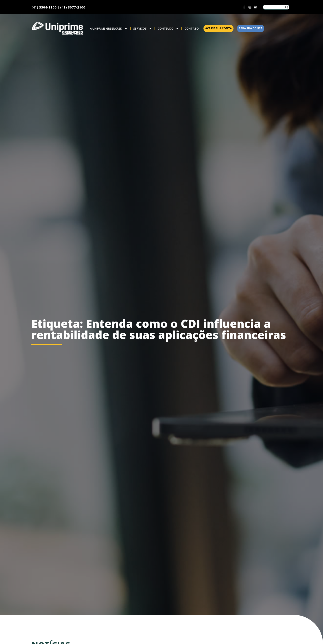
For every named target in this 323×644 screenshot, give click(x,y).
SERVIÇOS (143, 29)
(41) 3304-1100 (44, 7)
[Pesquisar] (287, 7)
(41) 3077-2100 (73, 7)
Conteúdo (168, 29)
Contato (192, 28)
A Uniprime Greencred (109, 29)
